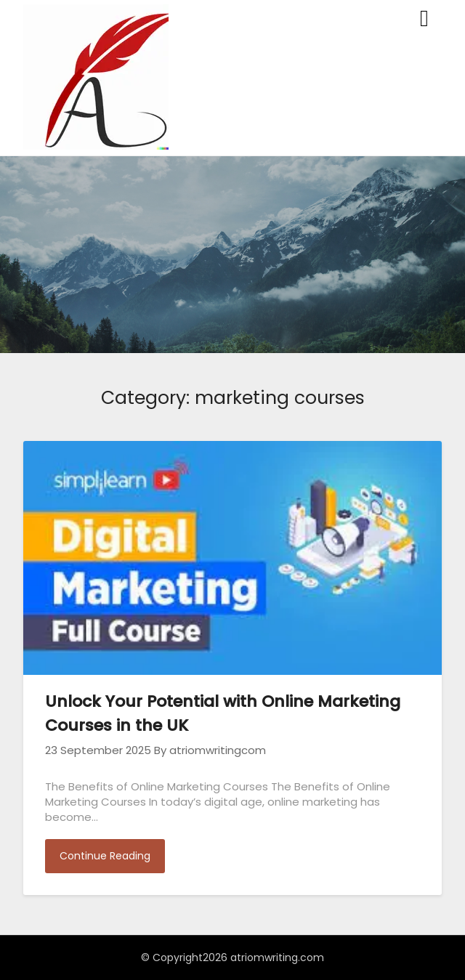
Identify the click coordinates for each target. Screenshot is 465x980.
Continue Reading (105, 856)
